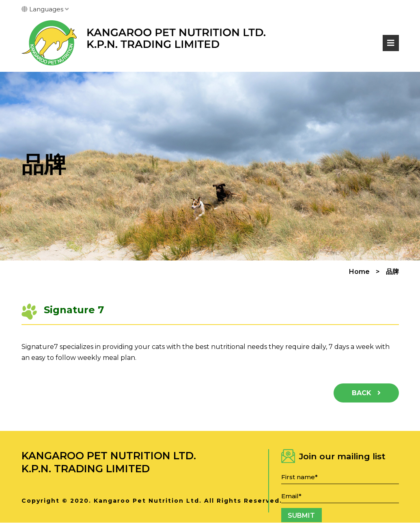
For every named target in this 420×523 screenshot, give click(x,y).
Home (359, 272)
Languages (45, 9)
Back (366, 393)
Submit (301, 515)
